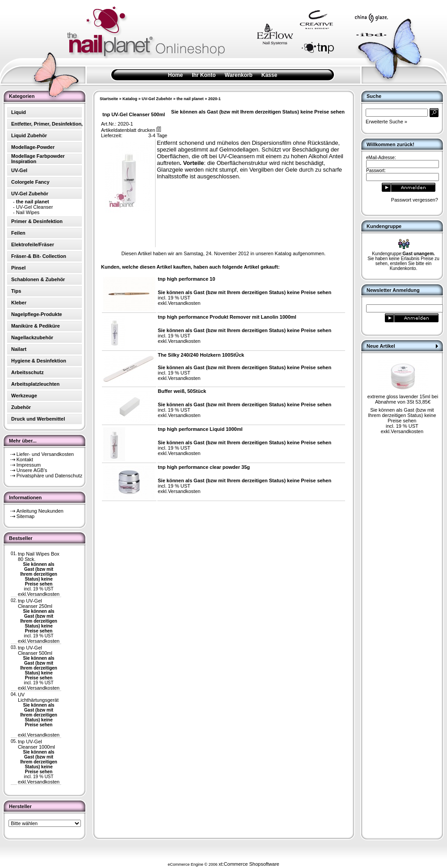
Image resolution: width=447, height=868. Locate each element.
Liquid (19, 112)
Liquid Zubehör (29, 135)
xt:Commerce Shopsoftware (249, 864)
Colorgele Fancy (30, 182)
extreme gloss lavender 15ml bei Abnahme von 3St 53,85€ (403, 399)
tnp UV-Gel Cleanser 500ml (35, 650)
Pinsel (18, 268)
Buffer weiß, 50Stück (182, 391)
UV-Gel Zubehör (157, 99)
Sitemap (25, 516)
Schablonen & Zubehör (38, 279)
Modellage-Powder (33, 147)
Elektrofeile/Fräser (33, 244)
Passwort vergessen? (415, 200)
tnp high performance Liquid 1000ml (200, 429)
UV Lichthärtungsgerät (38, 697)
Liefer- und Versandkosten (45, 454)
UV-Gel (19, 170)
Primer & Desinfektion (37, 221)
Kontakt (25, 459)
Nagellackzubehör (32, 337)
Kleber (19, 303)
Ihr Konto (204, 75)
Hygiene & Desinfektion (39, 361)
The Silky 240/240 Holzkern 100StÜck (201, 355)
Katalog (130, 99)
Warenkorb (239, 75)
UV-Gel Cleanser (35, 207)
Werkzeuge (24, 396)
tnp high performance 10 (186, 279)
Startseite (109, 99)
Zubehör (21, 407)
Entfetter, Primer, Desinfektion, (47, 124)
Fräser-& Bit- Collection (39, 256)
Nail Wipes (28, 212)
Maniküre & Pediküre (36, 326)
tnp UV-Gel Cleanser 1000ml (36, 744)
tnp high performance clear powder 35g (204, 467)
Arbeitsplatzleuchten (35, 384)
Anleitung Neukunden (40, 511)
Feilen (18, 233)
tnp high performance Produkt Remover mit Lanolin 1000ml (227, 317)
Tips (16, 291)
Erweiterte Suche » (386, 122)
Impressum (29, 465)
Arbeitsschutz (27, 372)
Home (175, 75)
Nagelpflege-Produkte (37, 314)
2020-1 (215, 99)
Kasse (269, 75)
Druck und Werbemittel (38, 419)
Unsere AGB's (32, 470)
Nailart (19, 349)
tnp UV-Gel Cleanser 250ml (35, 603)
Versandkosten (43, 594)
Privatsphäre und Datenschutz (49, 476)
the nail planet (190, 99)
